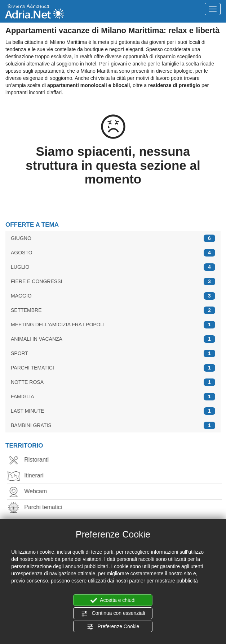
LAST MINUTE (113, 411)
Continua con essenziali (113, 613)
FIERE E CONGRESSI (113, 282)
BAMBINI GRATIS (113, 425)
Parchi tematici (37, 508)
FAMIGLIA (113, 397)
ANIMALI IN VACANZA (113, 339)
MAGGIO (113, 296)
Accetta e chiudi (113, 600)
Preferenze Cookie (113, 627)
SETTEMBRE (113, 310)
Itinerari (27, 476)
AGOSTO (113, 253)
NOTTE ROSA (113, 382)
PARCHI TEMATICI (113, 368)
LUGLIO (113, 267)
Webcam (29, 492)
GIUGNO (113, 238)
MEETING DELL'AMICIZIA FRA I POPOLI (113, 325)
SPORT (113, 353)
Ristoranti (30, 460)
